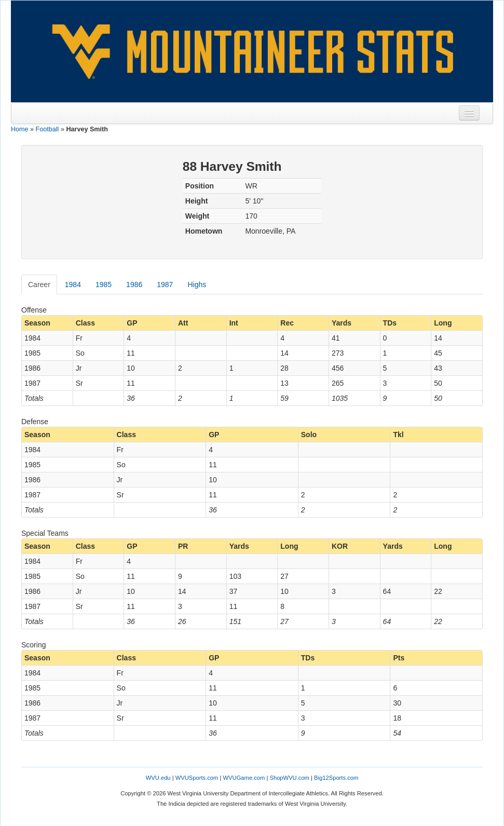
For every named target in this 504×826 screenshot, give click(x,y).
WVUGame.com (244, 778)
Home (20, 129)
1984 (73, 285)
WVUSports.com (197, 778)
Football (47, 129)
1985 (104, 285)
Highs (197, 285)
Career (39, 285)
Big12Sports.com (336, 778)
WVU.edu (158, 778)
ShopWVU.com (289, 778)
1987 (165, 285)
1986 (134, 285)
